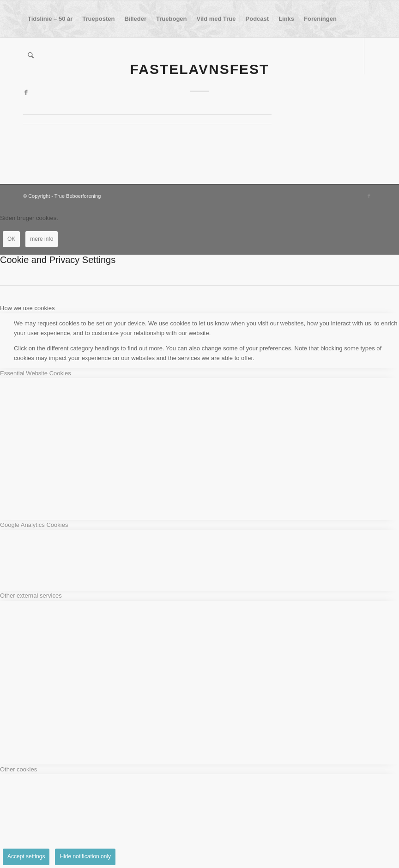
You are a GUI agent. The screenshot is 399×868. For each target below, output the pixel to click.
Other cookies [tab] (18, 769)
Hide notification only (85, 856)
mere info (42, 239)
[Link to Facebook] (26, 92)
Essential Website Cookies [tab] (36, 373)
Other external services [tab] (31, 596)
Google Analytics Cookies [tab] (34, 525)
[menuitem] (50, 19)
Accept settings (26, 856)
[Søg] (31, 56)
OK (11, 239)
